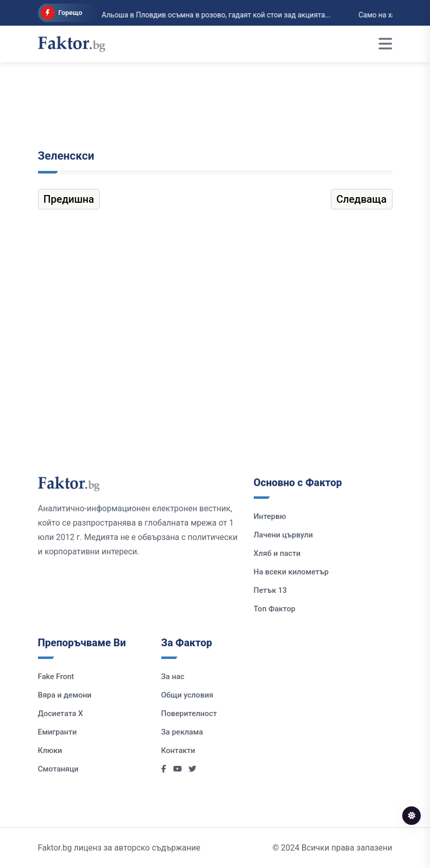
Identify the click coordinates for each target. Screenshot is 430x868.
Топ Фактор (275, 609)
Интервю (270, 516)
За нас (173, 677)
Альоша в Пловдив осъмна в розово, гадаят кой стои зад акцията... (209, 15)
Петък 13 (270, 590)
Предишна (69, 199)
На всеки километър (291, 572)
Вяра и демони (65, 695)
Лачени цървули (284, 535)
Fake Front (56, 677)
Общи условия (188, 695)
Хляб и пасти (277, 553)
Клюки (50, 750)
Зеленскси (66, 156)
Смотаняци (58, 769)
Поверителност (189, 713)
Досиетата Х (61, 713)
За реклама (182, 732)
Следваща (362, 199)
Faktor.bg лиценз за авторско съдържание (119, 848)
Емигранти (58, 732)
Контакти (178, 750)
